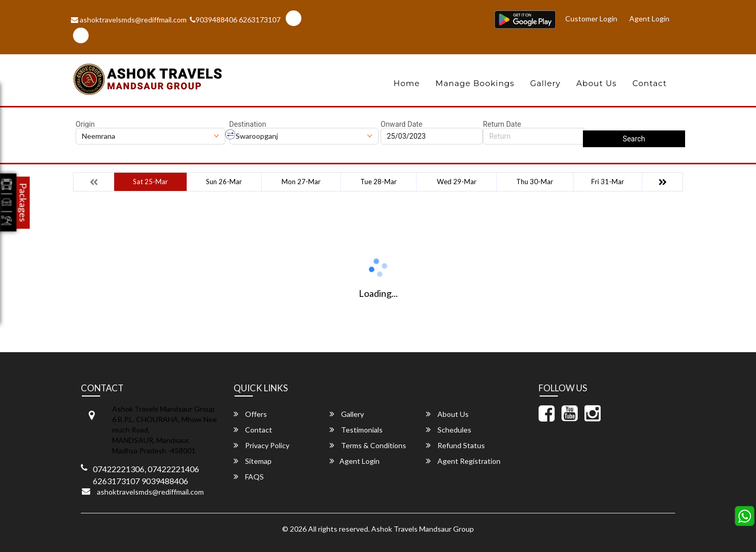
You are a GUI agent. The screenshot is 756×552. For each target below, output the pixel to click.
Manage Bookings (475, 83)
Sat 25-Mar (150, 182)
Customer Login (592, 18)
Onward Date (401, 124)
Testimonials (356, 430)
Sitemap (253, 461)
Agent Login (650, 18)
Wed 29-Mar (457, 182)
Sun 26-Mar (224, 182)
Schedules (449, 430)
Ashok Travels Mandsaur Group (423, 529)
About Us (596, 83)
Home (407, 83)
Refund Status (455, 445)
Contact (650, 83)
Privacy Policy (261, 445)
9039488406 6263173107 (235, 20)
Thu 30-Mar (535, 182)
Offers (250, 414)
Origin (85, 124)
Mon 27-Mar (301, 182)
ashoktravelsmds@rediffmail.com (129, 20)
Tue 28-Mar (379, 182)
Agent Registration (463, 461)
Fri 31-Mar (608, 182)
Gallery (546, 83)
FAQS (249, 477)
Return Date (502, 124)
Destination (248, 124)
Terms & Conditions (368, 445)
